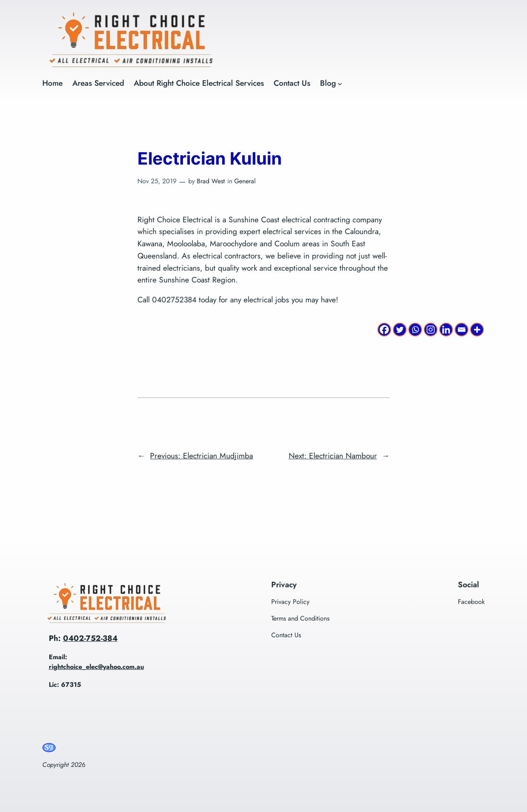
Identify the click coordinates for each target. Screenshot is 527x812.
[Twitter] (400, 330)
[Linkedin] (446, 330)
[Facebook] (384, 330)
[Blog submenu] (340, 83)
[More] (477, 330)
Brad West (211, 181)
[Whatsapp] (415, 330)
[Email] (462, 330)
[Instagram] (431, 330)
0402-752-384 (90, 638)
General (245, 181)
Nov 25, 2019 (157, 181)
